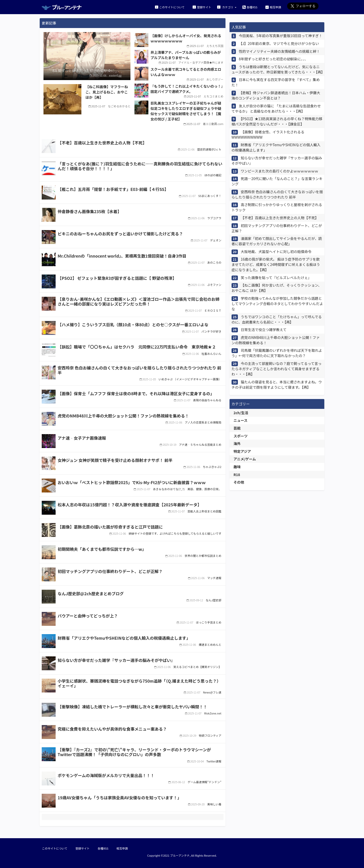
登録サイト (202, 7)
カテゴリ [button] (226, 7)
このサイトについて (170, 7)
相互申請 (273, 7)
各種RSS (250, 7)
